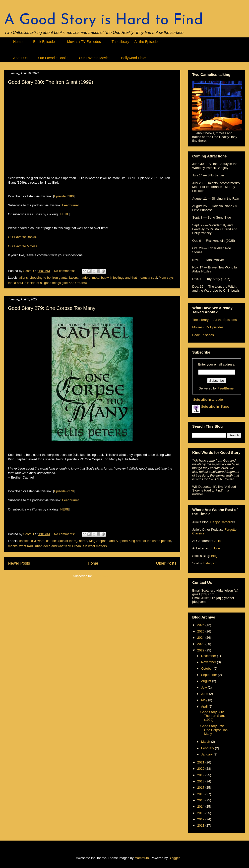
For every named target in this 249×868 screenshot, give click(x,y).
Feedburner (71, 205)
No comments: (65, 271)
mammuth (142, 858)
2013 (201, 813)
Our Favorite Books (53, 58)
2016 (201, 794)
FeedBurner (226, 388)
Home (18, 42)
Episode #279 (64, 491)
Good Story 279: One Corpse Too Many (52, 308)
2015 (201, 800)
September (210, 675)
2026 (201, 625)
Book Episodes (45, 42)
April (205, 706)
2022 (201, 650)
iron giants (60, 278)
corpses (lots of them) (62, 541)
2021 (201, 762)
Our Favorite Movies (95, 58)
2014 (201, 806)
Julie (217, 541)
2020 (201, 769)
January (207, 754)
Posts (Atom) (102, 576)
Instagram (210, 563)
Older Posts (166, 563)
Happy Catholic (221, 522)
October (207, 669)
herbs (83, 541)
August (207, 681)
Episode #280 (64, 196)
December (209, 656)
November (209, 662)
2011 (201, 825)
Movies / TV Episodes (84, 42)
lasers (74, 278)
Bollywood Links (133, 58)
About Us (20, 58)
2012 (201, 819)
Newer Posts (19, 563)
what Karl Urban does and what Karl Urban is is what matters (63, 546)
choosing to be (40, 278)
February (208, 748)
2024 (201, 638)
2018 (201, 781)
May (205, 700)
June (205, 694)
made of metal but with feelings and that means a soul (118, 278)
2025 (201, 631)
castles (24, 541)
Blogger (174, 858)
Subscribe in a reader (209, 400)
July (205, 687)
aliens (24, 278)
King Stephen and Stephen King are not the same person (130, 541)
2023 (201, 644)
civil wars (38, 541)
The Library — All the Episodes (135, 42)
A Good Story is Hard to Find (103, 20)
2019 (201, 775)
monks (13, 546)
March (206, 742)
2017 (201, 788)
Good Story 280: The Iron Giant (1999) (51, 82)
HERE (65, 214)
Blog (214, 556)
